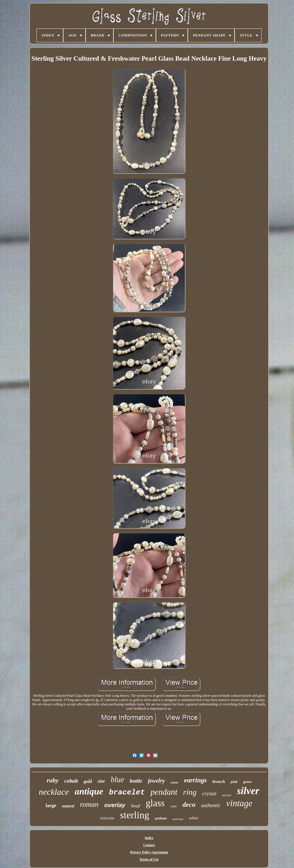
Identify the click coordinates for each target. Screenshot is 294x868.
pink (234, 782)
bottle (136, 781)
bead (136, 806)
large (51, 806)
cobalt (71, 781)
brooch (219, 782)
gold (88, 781)
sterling (135, 815)
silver (248, 791)
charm (174, 783)
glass (155, 803)
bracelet (127, 792)
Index (149, 838)
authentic (211, 805)
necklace (54, 792)
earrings (195, 780)
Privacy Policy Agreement (149, 852)
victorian (107, 818)
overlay (115, 805)
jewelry (156, 781)
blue (117, 780)
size (101, 781)
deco (189, 805)
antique (89, 791)
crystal (209, 794)
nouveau (178, 819)
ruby (53, 780)
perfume (161, 818)
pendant (164, 792)
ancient (227, 795)
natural (68, 806)
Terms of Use (149, 859)
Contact (149, 845)
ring (190, 792)
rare (174, 806)
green (247, 782)
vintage (239, 803)
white (194, 818)
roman (89, 804)
